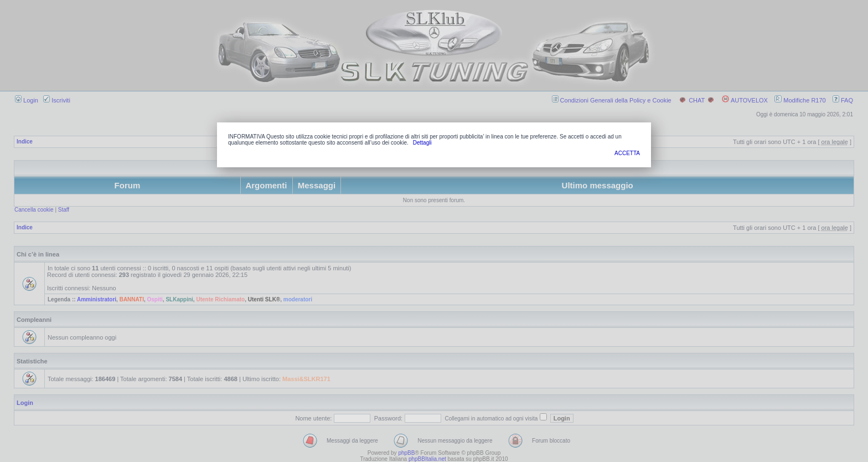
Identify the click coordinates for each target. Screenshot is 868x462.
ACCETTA (627, 153)
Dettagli (422, 143)
